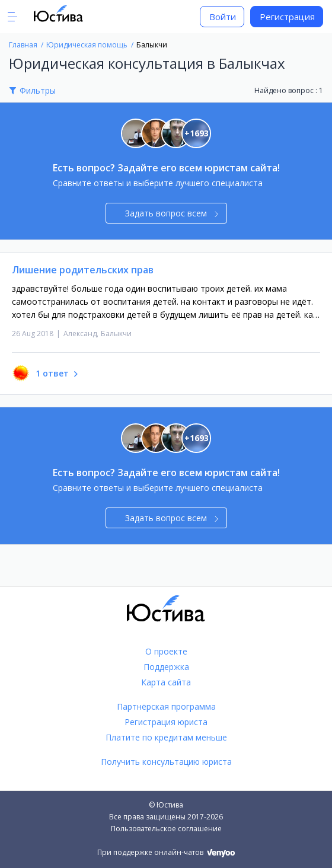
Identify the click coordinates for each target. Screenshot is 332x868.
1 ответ (52, 373)
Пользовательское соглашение (166, 829)
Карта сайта (166, 682)
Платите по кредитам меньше (166, 737)
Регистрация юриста (166, 722)
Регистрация (287, 17)
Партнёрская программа (166, 706)
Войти (223, 17)
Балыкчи (116, 334)
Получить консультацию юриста (166, 762)
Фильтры (38, 90)
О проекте (166, 651)
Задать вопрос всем (172, 213)
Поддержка (166, 667)
